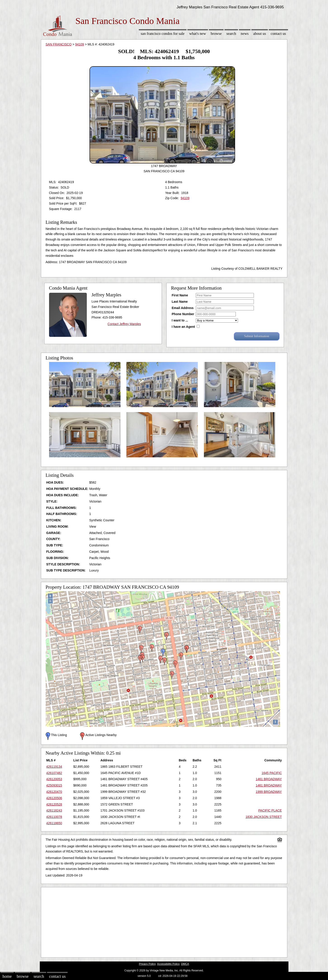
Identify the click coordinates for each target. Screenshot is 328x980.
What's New (198, 34)
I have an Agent (183, 327)
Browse (216, 34)
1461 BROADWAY (269, 779)
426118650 (54, 823)
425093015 (54, 785)
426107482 (54, 773)
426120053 (54, 779)
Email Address (183, 308)
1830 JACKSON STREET (264, 817)
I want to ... (180, 320)
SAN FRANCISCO (59, 44)
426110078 (54, 817)
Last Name (180, 302)
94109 (80, 44)
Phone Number (183, 314)
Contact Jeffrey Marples (124, 324)
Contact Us (278, 34)
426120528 (54, 804)
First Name (180, 295)
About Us (260, 34)
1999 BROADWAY (269, 792)
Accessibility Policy (168, 964)
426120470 (54, 792)
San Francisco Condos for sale (163, 34)
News (245, 34)
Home (7, 976)
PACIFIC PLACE (270, 810)
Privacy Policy (147, 964)
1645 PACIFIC (272, 773)
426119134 (54, 767)
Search (231, 34)
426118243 (54, 810)
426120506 (54, 798)
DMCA (185, 964)
